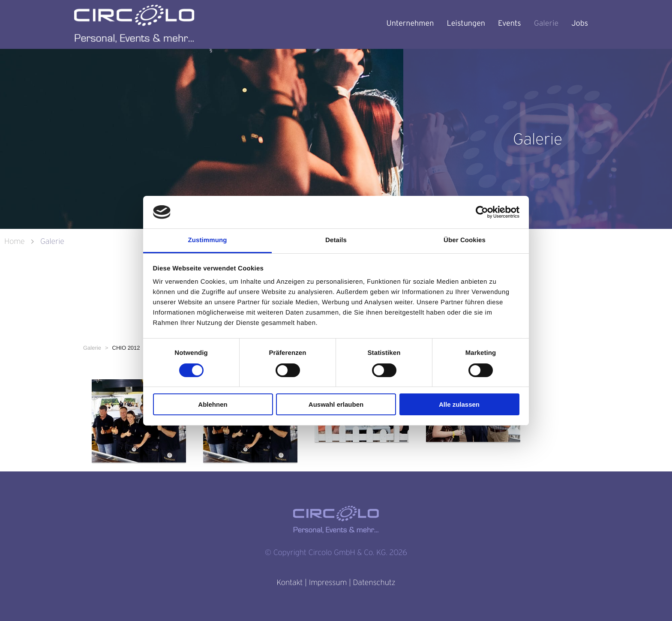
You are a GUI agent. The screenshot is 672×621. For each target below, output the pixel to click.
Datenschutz (374, 583)
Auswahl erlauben (336, 404)
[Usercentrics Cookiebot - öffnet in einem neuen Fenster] (482, 212)
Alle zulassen (459, 404)
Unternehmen (410, 23)
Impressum (328, 583)
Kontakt (289, 583)
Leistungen (466, 23)
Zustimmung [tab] (208, 240)
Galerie (546, 23)
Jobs (580, 23)
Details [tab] (336, 240)
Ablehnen (213, 404)
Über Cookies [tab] (465, 240)
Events (510, 23)
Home (15, 241)
